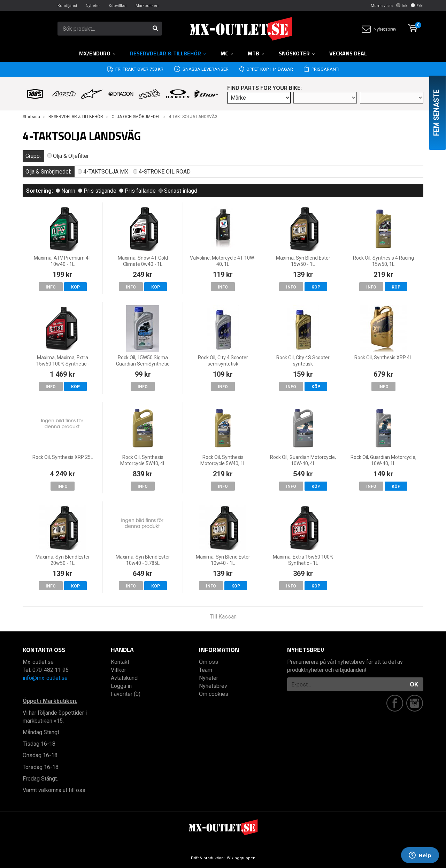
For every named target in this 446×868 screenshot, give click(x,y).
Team (206, 670)
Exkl (417, 6)
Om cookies (214, 694)
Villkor (118, 670)
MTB (256, 53)
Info (51, 287)
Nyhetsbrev (379, 29)
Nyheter (93, 6)
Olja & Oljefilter (68, 156)
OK (414, 684)
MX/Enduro (98, 53)
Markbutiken (147, 6)
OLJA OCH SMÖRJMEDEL (136, 117)
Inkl (402, 6)
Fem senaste (436, 113)
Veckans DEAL (348, 53)
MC (227, 53)
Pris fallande (137, 191)
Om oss (209, 662)
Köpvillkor (118, 6)
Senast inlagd (178, 191)
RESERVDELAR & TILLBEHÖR (168, 53)
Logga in (121, 686)
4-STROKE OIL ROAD (162, 172)
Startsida (31, 117)
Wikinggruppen (241, 858)
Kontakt (120, 662)
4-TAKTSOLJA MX (103, 172)
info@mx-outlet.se (45, 678)
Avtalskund (124, 678)
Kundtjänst (67, 6)
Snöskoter (297, 53)
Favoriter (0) (126, 694)
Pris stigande (97, 191)
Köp (75, 287)
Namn (66, 191)
